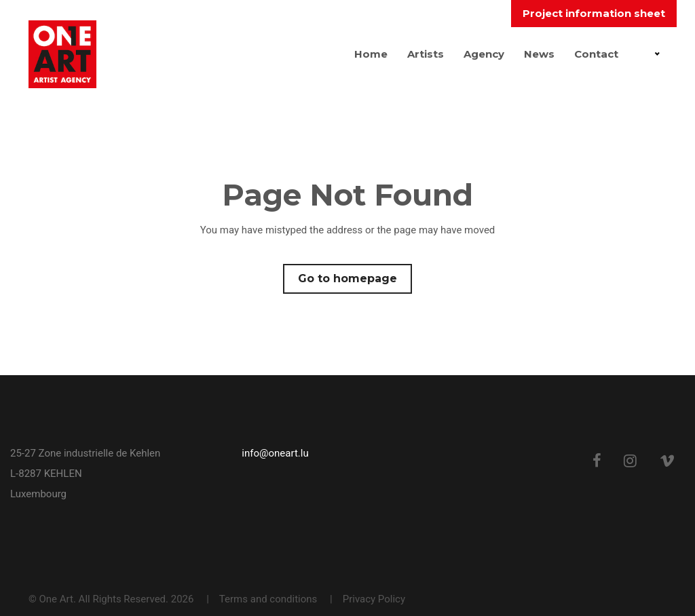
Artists (426, 54)
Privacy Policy (374, 599)
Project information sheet (594, 13)
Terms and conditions (268, 599)
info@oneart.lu (275, 453)
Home (371, 54)
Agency (484, 54)
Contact (596, 54)
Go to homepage (347, 278)
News (539, 54)
